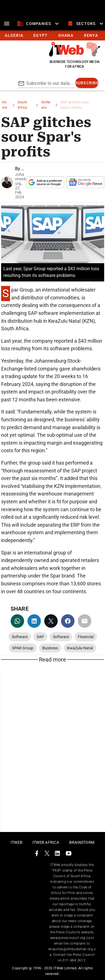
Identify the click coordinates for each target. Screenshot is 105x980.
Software (46, 105)
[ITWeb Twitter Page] (47, 854)
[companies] (39, 24)
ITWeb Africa (46, 842)
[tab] (14, 35)
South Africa (22, 105)
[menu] (7, 24)
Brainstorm (82, 842)
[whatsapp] (17, 621)
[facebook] (68, 621)
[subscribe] (87, 83)
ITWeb (17, 842)
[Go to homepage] (75, 55)
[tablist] (53, 35)
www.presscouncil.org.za (70, 938)
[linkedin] (34, 621)
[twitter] (51, 621)
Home (5, 105)
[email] (85, 621)
